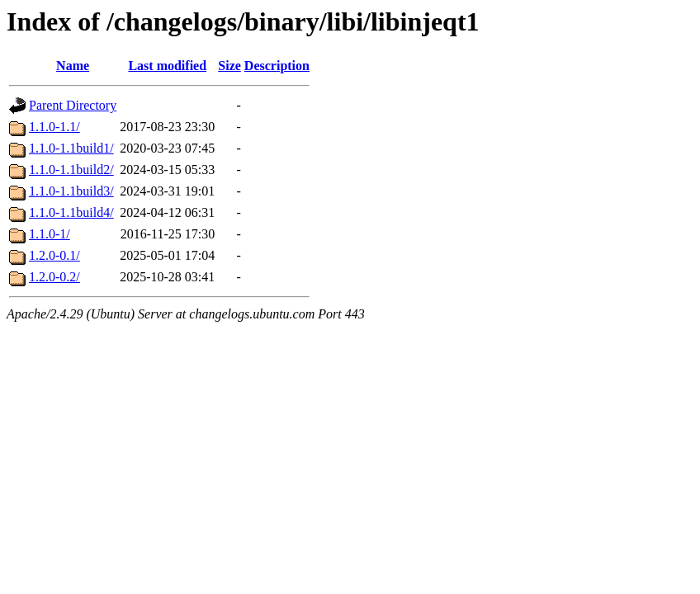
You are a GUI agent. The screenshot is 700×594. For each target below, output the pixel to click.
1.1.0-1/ (50, 234)
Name (73, 66)
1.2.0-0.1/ (54, 255)
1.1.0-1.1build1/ (71, 148)
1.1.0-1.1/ (54, 127)
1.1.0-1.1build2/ (71, 170)
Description (277, 66)
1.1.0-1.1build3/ (71, 191)
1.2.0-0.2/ (54, 277)
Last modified (167, 66)
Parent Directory (73, 105)
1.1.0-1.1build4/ (71, 212)
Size (229, 66)
